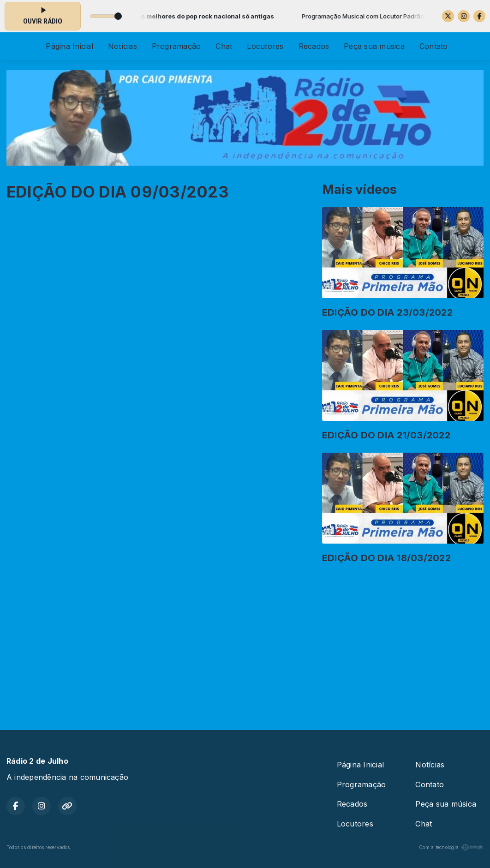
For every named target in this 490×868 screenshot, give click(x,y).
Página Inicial (69, 46)
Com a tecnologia (451, 847)
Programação (176, 46)
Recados (314, 46)
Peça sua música (374, 46)
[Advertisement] (245, 643)
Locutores (265, 46)
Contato (434, 46)
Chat (224, 46)
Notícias (122, 46)
